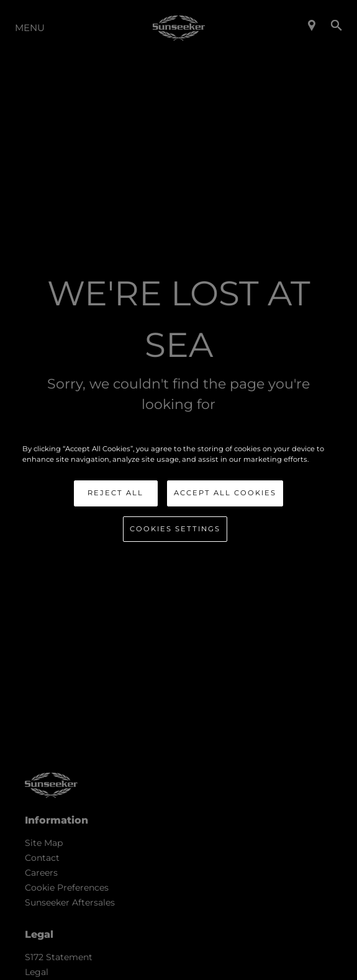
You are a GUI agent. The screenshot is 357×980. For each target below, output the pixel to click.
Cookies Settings (175, 529)
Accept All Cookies (225, 493)
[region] (178, 490)
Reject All (115, 493)
